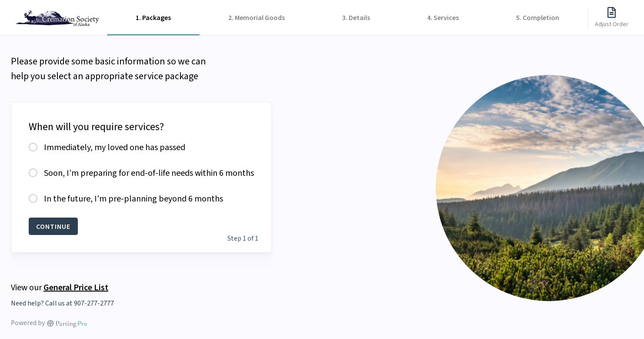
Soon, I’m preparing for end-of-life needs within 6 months (149, 173)
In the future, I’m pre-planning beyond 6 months (133, 199)
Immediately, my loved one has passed (115, 148)
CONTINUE (53, 226)
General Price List (76, 287)
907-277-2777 (94, 303)
